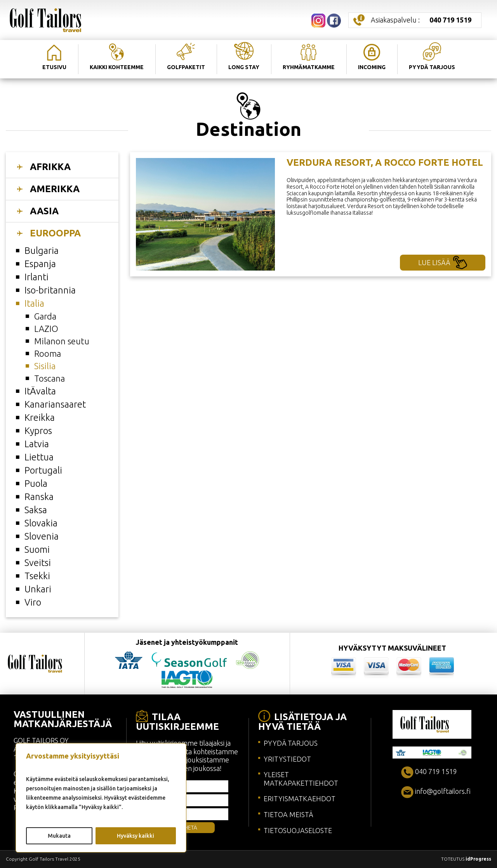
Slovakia (41, 523)
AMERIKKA (55, 189)
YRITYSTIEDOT (287, 759)
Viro (33, 602)
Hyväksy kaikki (136, 836)
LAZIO (46, 329)
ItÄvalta (40, 391)
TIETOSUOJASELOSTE (298, 830)
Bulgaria (42, 251)
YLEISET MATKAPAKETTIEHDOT (301, 779)
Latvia (37, 444)
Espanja (40, 264)
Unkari (38, 589)
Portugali (43, 470)
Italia (34, 303)
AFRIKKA (50, 167)
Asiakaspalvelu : (421, 20)
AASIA (44, 211)
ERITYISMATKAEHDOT (300, 799)
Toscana (50, 378)
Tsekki (37, 576)
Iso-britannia (50, 290)
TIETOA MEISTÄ (288, 814)
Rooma (48, 353)
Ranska (39, 497)
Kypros (38, 431)
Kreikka (40, 418)
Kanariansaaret (55, 404)
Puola (36, 483)
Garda (45, 316)
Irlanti (36, 277)
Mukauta (59, 836)
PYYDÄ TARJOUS (291, 743)
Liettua (39, 457)
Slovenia (42, 536)
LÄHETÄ (188, 828)
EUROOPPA (55, 233)
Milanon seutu (62, 341)
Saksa (36, 510)
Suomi (37, 549)
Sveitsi (38, 563)
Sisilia (45, 366)
